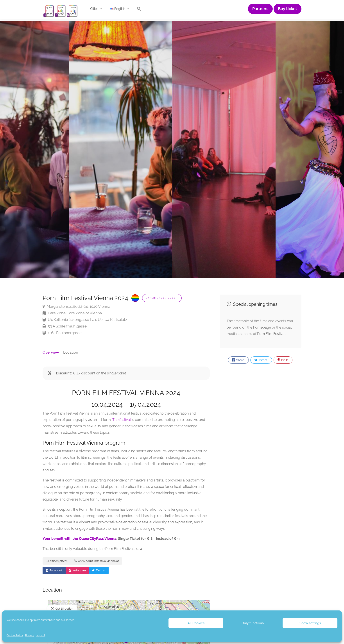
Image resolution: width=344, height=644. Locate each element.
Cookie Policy (15, 635)
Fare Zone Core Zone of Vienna (72, 313)
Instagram (77, 571)
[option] (224, 149)
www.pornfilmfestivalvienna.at (96, 561)
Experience (155, 298)
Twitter (99, 571)
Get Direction (64, 609)
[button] (139, 10)
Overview (51, 352)
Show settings (310, 623)
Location (71, 352)
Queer (173, 298)
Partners (260, 9)
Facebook (54, 571)
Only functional (253, 623)
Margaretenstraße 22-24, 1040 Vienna (76, 306)
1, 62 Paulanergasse (62, 333)
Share (238, 360)
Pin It (283, 360)
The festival (122, 420)
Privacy (30, 635)
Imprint (41, 635)
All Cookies (196, 623)
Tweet (261, 360)
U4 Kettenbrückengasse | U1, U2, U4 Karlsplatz (85, 320)
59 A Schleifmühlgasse (65, 326)
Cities (94, 9)
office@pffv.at (57, 561)
